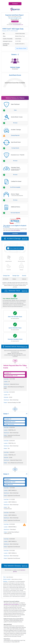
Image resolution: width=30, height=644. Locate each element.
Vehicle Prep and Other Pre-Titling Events (15, 367)
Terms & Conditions (16, 230)
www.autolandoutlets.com (18, 25)
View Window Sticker (21, 48)
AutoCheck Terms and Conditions (11, 604)
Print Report (15, 4)
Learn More (15, 234)
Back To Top (25, 239)
